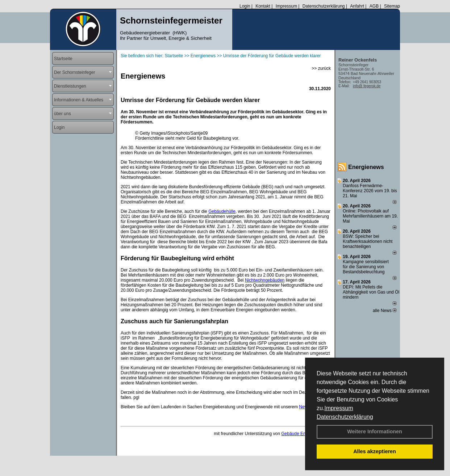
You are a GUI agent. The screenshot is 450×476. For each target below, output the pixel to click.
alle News (385, 311)
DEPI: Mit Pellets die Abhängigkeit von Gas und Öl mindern (371, 292)
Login (245, 6)
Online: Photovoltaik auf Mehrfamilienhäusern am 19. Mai (370, 216)
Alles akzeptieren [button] (375, 451)
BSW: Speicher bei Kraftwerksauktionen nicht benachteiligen (368, 241)
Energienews (366, 167)
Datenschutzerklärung (345, 417)
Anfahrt (357, 6)
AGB (374, 6)
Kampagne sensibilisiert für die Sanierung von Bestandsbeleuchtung (366, 267)
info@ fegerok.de (367, 86)
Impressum (339, 408)
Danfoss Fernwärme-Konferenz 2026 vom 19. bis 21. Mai (370, 191)
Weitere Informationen (375, 431)
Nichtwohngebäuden (265, 280)
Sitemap (392, 6)
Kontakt (263, 6)
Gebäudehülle (222, 211)
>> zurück (321, 68)
